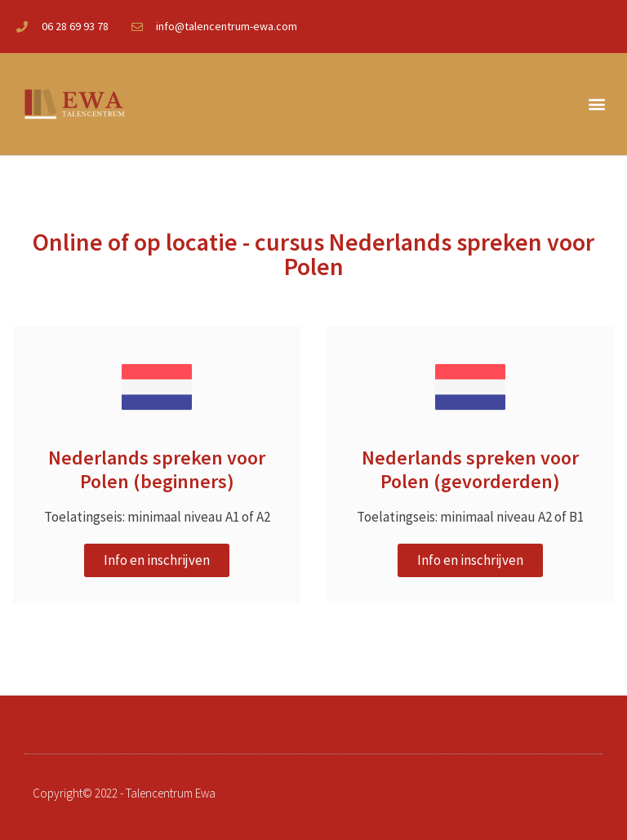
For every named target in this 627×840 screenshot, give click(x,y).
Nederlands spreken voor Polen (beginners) (157, 469)
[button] (597, 104)
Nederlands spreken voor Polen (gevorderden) (470, 469)
